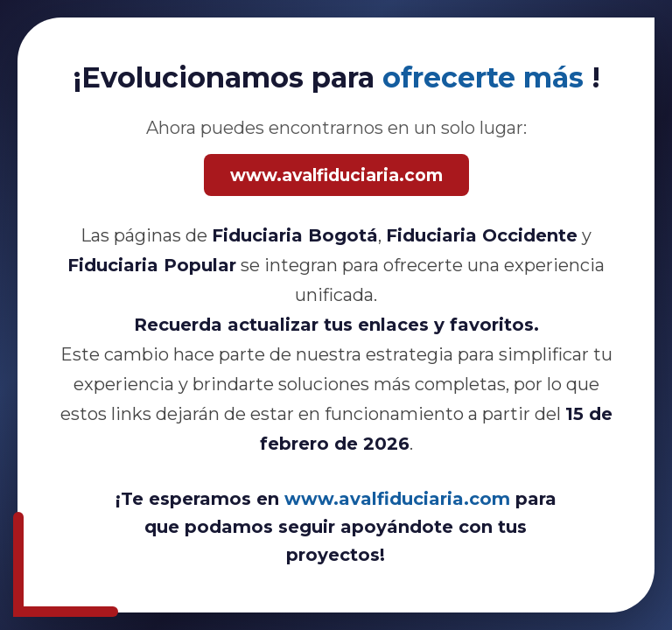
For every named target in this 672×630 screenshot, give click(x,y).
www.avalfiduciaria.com (336, 175)
